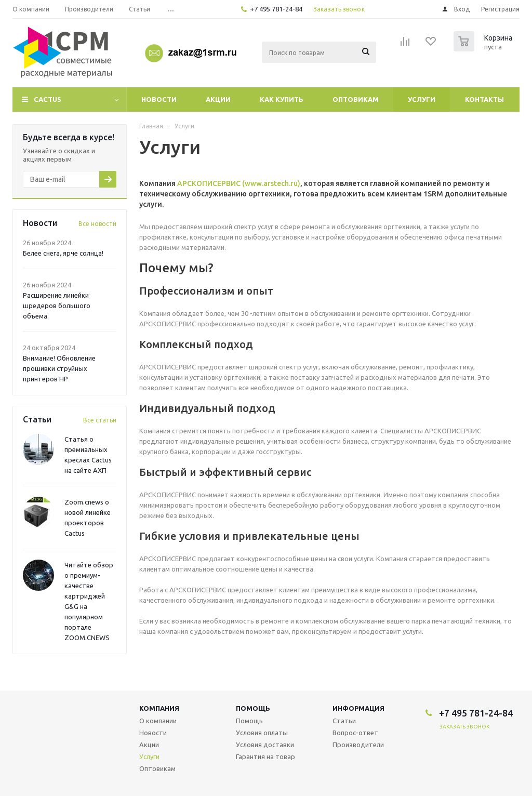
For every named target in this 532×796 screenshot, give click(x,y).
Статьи (344, 721)
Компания (159, 708)
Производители (358, 745)
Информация (358, 708)
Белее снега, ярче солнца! (63, 253)
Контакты (484, 99)
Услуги (422, 99)
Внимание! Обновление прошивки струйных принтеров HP (59, 368)
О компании (158, 721)
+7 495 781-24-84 (276, 9)
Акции (218, 99)
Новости (159, 99)
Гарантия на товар (265, 757)
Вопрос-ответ (355, 733)
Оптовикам (356, 99)
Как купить (282, 99)
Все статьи (100, 420)
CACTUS (48, 99)
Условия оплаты (262, 733)
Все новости (97, 224)
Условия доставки (265, 745)
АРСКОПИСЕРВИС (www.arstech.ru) (239, 183)
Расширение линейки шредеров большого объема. (57, 306)
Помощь (253, 708)
